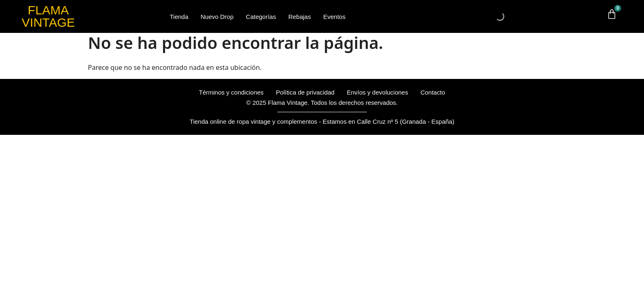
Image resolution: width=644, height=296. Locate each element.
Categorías (261, 17)
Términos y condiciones (231, 92)
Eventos (334, 17)
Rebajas (300, 17)
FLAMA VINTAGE (48, 16)
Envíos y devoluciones (377, 92)
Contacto (433, 92)
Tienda (179, 17)
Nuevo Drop (217, 17)
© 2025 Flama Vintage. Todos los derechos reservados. (322, 103)
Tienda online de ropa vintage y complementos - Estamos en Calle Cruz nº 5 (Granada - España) (322, 121)
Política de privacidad (305, 92)
